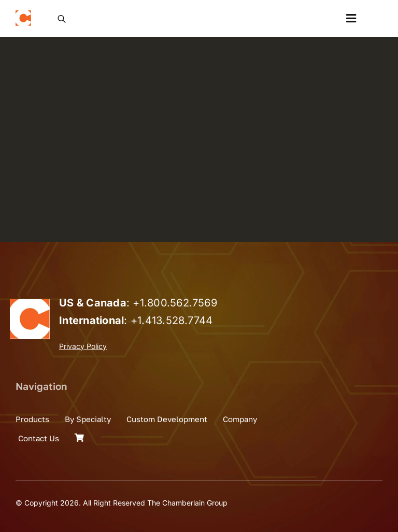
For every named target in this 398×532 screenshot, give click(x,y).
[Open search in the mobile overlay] (62, 18)
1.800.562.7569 (179, 303)
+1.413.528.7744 (172, 320)
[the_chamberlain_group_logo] (23, 15)
